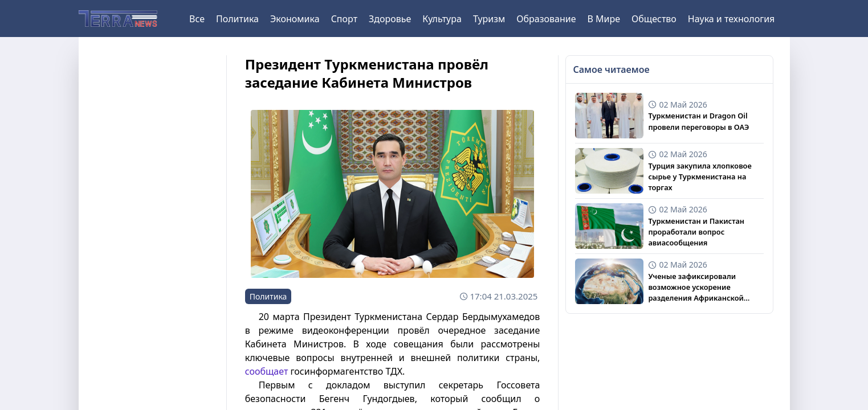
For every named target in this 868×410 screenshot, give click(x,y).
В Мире (604, 19)
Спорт (344, 19)
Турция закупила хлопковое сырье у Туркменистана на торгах (700, 177)
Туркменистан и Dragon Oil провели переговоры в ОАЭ (698, 121)
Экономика (295, 19)
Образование (546, 19)
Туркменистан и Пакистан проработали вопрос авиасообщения (696, 232)
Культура (442, 19)
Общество (654, 19)
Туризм (489, 19)
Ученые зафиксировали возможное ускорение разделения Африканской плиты (696, 288)
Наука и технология (731, 19)
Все (197, 19)
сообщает (267, 371)
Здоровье (390, 19)
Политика (237, 19)
